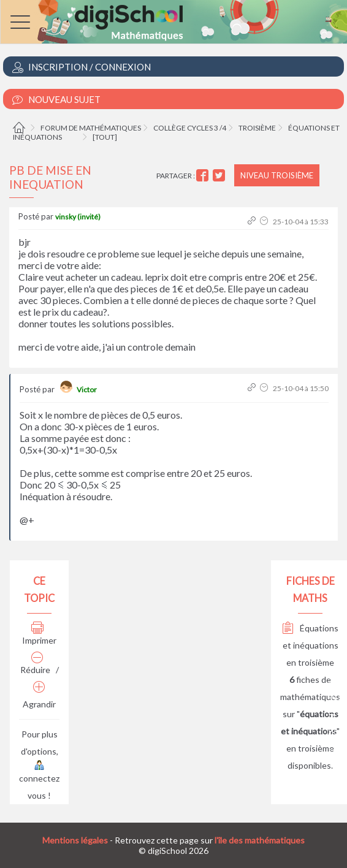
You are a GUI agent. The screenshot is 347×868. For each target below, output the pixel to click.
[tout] (105, 137)
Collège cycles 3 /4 (190, 128)
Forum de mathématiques (91, 128)
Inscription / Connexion (82, 67)
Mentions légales (75, 840)
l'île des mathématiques (260, 840)
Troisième (257, 128)
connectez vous (39, 781)
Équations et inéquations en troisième (310, 645)
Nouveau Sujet (56, 100)
